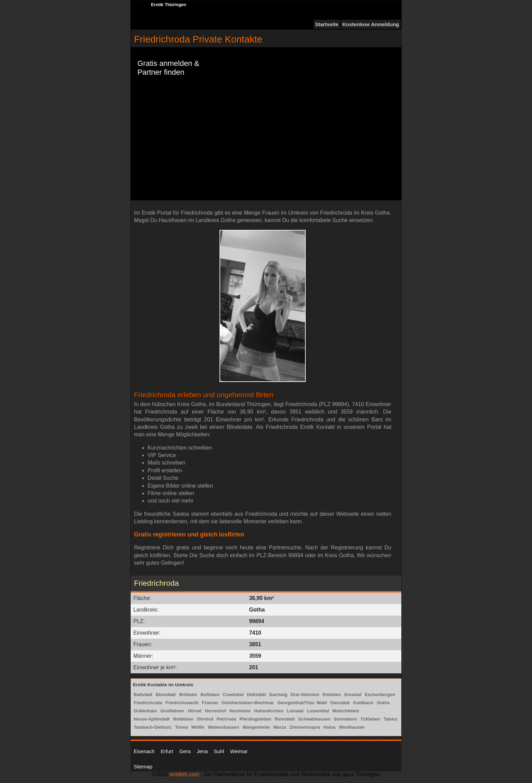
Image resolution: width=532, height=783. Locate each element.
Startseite (327, 24)
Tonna (182, 727)
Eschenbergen (380, 695)
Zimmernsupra (305, 727)
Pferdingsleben (255, 719)
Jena (202, 751)
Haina (329, 727)
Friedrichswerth (182, 703)
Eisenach (144, 751)
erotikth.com (184, 774)
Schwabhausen (314, 719)
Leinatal (295, 711)
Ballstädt (143, 695)
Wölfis (198, 727)
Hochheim (240, 711)
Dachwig (278, 695)
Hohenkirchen (269, 711)
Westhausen (352, 727)
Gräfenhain (145, 711)
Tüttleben (370, 719)
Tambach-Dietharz (153, 727)
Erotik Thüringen (169, 5)
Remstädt (285, 719)
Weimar (239, 751)
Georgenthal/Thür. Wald (302, 703)
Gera (185, 751)
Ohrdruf (205, 719)
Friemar (210, 703)
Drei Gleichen (305, 695)
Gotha (383, 703)
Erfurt (167, 751)
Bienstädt (166, 695)
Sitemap (143, 767)
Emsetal (353, 695)
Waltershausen (224, 727)
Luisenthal (318, 711)
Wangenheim (256, 727)
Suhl (219, 751)
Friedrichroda (148, 703)
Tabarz (391, 719)
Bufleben (210, 695)
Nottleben (183, 719)
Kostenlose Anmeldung (371, 24)
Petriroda (226, 719)
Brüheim (188, 695)
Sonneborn (345, 719)
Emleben (332, 695)
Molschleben (346, 711)
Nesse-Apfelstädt (152, 719)
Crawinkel (233, 695)
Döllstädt (256, 695)
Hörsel (194, 711)
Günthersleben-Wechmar (248, 703)
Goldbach (363, 703)
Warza (280, 727)
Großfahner (173, 711)
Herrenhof (215, 711)
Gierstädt (340, 703)
